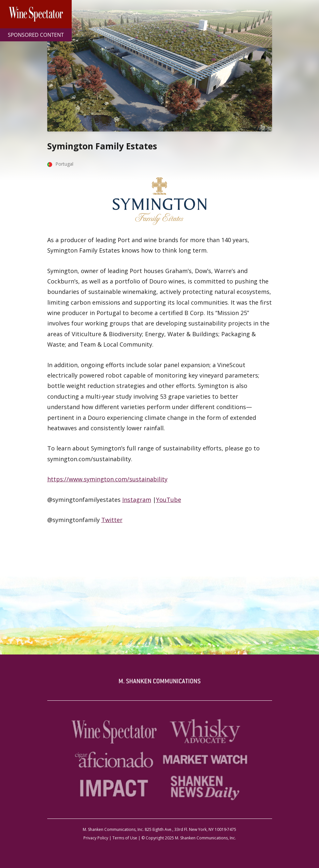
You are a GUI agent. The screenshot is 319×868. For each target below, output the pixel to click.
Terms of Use (125, 838)
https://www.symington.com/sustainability (107, 479)
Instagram (137, 500)
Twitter (112, 520)
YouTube (169, 500)
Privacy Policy (96, 838)
